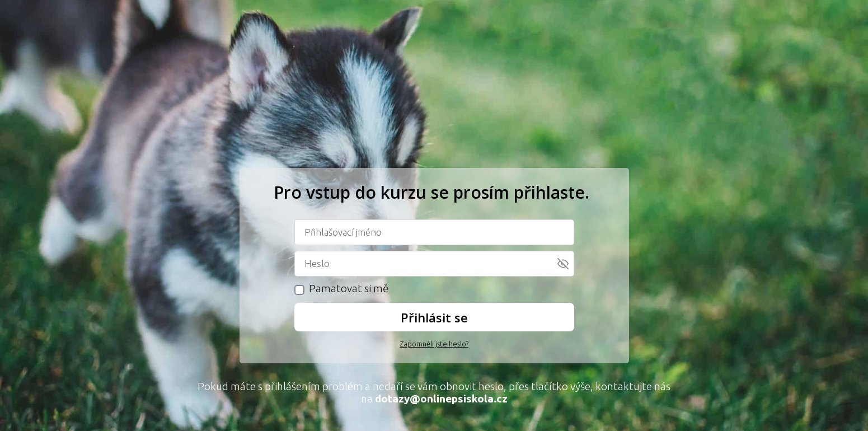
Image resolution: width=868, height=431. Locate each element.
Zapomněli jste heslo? (434, 344)
